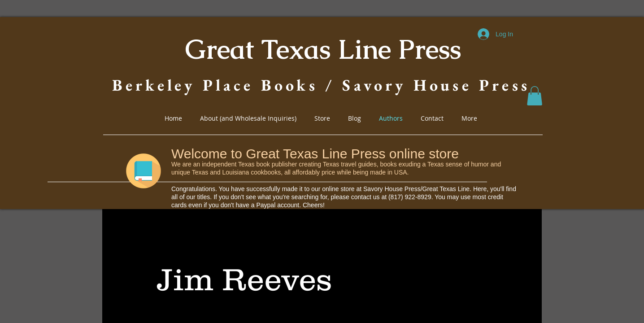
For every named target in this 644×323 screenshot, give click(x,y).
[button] (535, 96)
